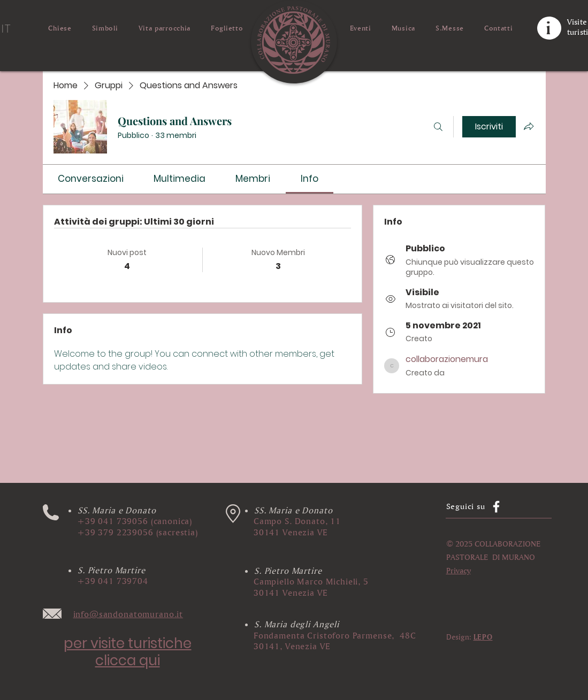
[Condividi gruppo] (529, 126)
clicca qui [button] (128, 660)
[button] (233, 514)
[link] (91, 179)
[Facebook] (496, 507)
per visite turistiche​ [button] (128, 643)
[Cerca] (438, 127)
